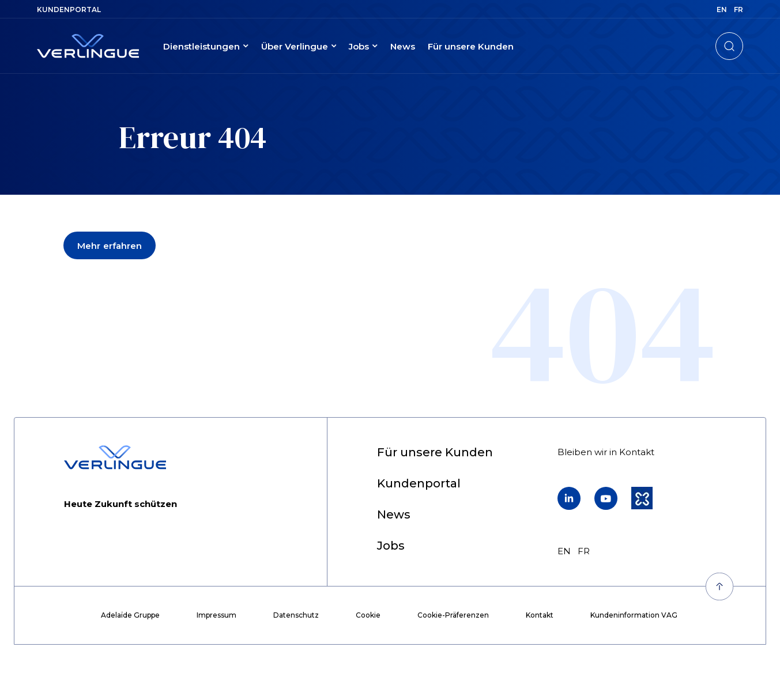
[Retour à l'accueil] (88, 46)
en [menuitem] (722, 10)
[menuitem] (69, 10)
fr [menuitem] (738, 10)
